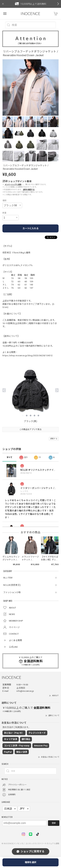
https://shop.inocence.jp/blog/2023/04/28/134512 (27, 356)
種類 (4, 201)
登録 (54, 823)
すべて (9, 457)
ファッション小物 (12, 592)
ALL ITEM (8, 578)
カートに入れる (31, 228)
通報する (54, 439)
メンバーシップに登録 (13, 184)
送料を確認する (29, 190)
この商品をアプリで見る (30, 429)
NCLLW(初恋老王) (12, 585)
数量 (4, 213)
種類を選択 (31, 862)
